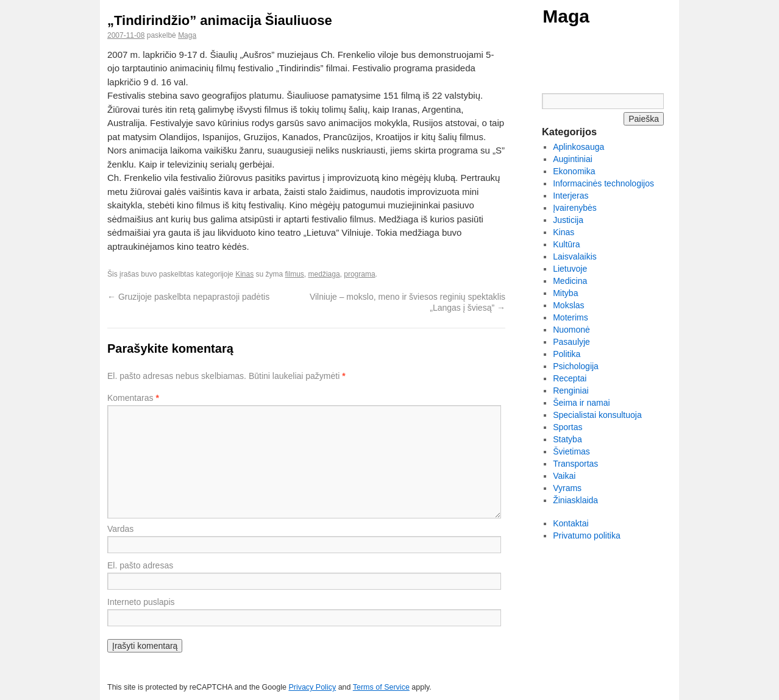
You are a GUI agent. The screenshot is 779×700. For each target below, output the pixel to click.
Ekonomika (574, 171)
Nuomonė (571, 330)
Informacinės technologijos (603, 183)
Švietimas (571, 451)
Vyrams (567, 488)
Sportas (567, 427)
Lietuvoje (570, 269)
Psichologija (576, 366)
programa (359, 274)
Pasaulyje (571, 342)
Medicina (570, 281)
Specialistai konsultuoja (597, 415)
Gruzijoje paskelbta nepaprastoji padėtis (188, 297)
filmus (295, 274)
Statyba (567, 439)
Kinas (244, 274)
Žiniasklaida (575, 500)
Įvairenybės (575, 208)
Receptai (570, 378)
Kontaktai (571, 523)
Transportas (575, 464)
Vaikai (564, 476)
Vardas (120, 529)
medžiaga (324, 274)
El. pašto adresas (140, 565)
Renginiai (571, 391)
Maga (566, 16)
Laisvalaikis (575, 256)
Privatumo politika (587, 536)
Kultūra (566, 244)
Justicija (568, 220)
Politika (567, 354)
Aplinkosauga (578, 147)
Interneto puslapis (141, 602)
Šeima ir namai (581, 403)
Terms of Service (381, 687)
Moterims (571, 317)
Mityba (565, 293)
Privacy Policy (312, 687)
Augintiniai (573, 159)
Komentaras (133, 398)
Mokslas (568, 305)
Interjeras (571, 196)
